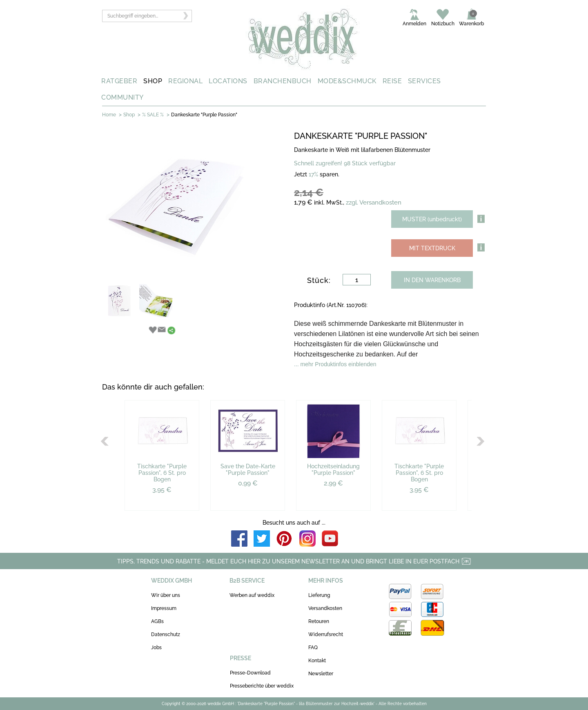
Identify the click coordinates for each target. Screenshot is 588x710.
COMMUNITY (122, 97)
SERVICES (424, 81)
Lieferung (319, 595)
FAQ (313, 648)
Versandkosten (325, 608)
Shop (129, 115)
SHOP (153, 81)
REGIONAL (185, 81)
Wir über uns (166, 595)
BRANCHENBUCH (283, 81)
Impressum (164, 608)
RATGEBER (119, 81)
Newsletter (321, 674)
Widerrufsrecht (326, 634)
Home (109, 115)
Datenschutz (166, 634)
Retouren (319, 621)
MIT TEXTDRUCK (432, 248)
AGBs (157, 621)
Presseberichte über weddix (262, 686)
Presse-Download (250, 673)
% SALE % (153, 115)
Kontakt (317, 661)
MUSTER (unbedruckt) (432, 219)
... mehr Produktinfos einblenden (335, 364)
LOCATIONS (228, 81)
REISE (392, 81)
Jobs (156, 648)
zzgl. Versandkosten (374, 203)
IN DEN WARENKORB (432, 280)
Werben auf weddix (252, 595)
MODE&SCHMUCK (347, 81)
